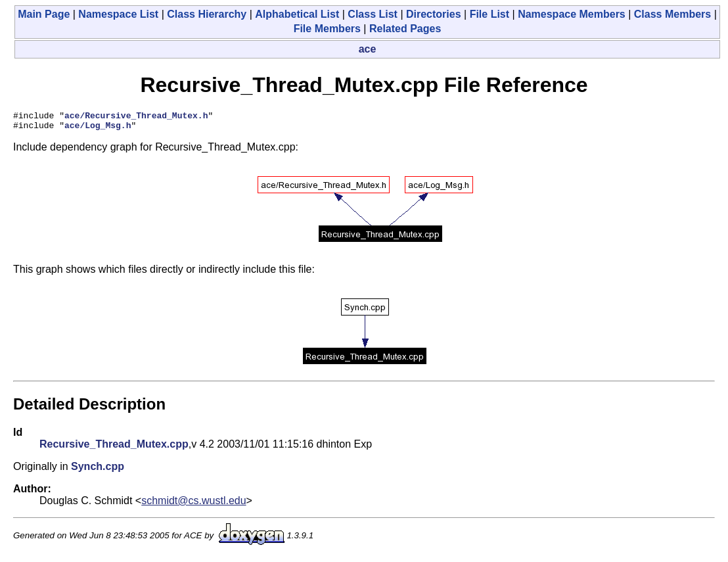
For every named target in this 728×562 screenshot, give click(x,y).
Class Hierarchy (207, 14)
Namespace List (118, 14)
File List (489, 14)
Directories (434, 14)
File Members (327, 29)
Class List (373, 14)
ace (368, 49)
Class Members (672, 14)
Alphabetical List (297, 14)
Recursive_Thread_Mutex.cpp (114, 448)
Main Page (44, 14)
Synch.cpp (98, 470)
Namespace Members (572, 14)
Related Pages (405, 29)
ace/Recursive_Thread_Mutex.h (136, 117)
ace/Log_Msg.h (98, 129)
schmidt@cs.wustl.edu (193, 504)
